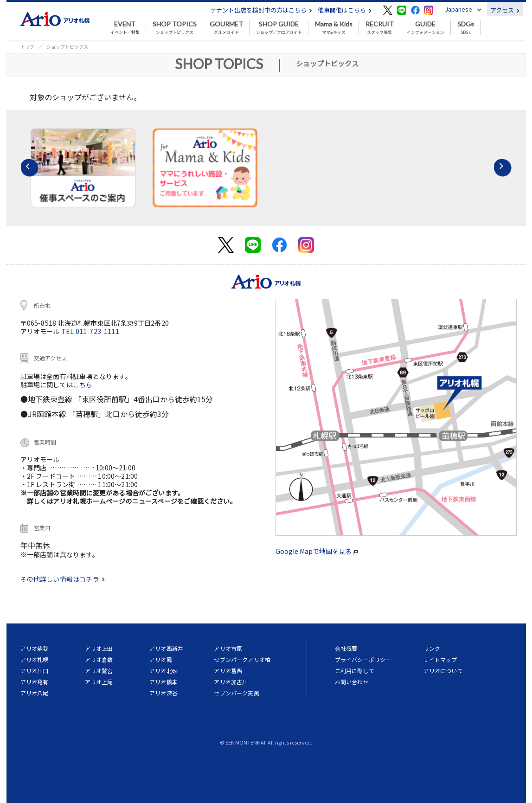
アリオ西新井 (166, 648)
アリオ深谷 (163, 693)
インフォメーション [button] (426, 28)
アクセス (505, 10)
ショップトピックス (175, 28)
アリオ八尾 (35, 693)
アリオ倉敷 (99, 659)
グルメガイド (226, 28)
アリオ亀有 (35, 682)
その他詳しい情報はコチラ (63, 579)
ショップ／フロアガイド (279, 28)
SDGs (466, 28)
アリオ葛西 (228, 671)
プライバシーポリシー (363, 659)
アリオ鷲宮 (99, 671)
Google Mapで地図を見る (317, 551)
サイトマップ (440, 659)
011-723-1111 (97, 331)
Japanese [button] (458, 9)
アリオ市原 (228, 648)
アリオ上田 (99, 648)
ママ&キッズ (334, 28)
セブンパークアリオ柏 (242, 659)
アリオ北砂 (163, 671)
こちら (83, 385)
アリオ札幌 (35, 659)
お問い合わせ (352, 682)
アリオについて (443, 671)
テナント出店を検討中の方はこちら (261, 10)
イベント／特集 (125, 28)
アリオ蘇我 (35, 648)
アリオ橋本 (163, 682)
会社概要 (346, 648)
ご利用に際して (355, 671)
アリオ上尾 (99, 682)
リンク (432, 648)
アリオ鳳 (161, 659)
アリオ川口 (35, 671)
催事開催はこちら (345, 10)
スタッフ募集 (380, 28)
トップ (27, 47)
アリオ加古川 (231, 682)
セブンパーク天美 (236, 693)
